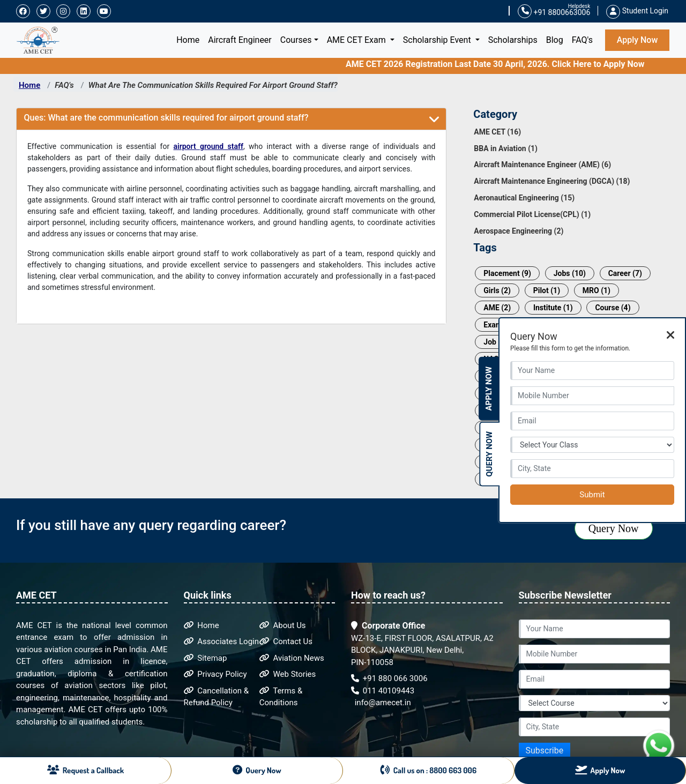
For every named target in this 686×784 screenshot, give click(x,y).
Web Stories (288, 674)
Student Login (637, 11)
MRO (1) (596, 290)
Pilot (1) (547, 290)
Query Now (614, 528)
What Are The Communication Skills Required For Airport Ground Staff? (213, 85)
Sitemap (206, 658)
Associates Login (222, 641)
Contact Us (286, 641)
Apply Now (637, 40)
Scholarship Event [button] (438, 40)
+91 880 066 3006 (389, 678)
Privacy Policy (215, 674)
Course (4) (613, 308)
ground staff (222, 146)
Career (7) (625, 273)
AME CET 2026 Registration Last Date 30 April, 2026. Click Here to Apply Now (505, 64)
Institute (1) (553, 308)
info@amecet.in (382, 703)
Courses (296, 40)
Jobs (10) (570, 273)
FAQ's (582, 40)
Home (190, 39)
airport (187, 146)
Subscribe (545, 751)
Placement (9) (507, 273)
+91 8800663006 (554, 12)
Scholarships (513, 40)
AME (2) (497, 308)
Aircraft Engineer (240, 40)
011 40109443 (383, 691)
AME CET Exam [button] (357, 40)
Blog (555, 40)
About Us (283, 625)
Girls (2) (497, 290)
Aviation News (292, 658)
